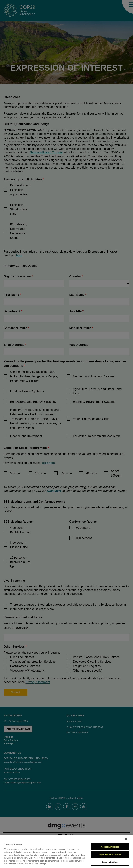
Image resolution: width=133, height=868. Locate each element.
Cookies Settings (110, 862)
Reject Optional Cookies (110, 855)
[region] (66, 851)
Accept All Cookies (110, 847)
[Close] (126, 839)
